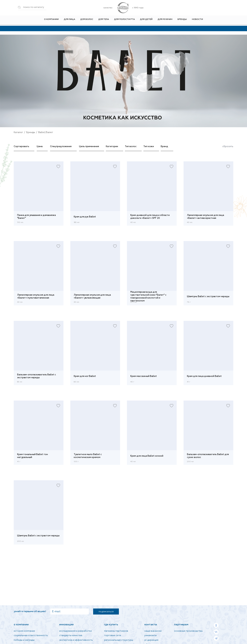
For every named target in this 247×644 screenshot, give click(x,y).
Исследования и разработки (75, 631)
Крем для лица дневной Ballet (204, 376)
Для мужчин (165, 20)
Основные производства (188, 631)
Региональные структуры (119, 640)
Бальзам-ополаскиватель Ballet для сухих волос (208, 456)
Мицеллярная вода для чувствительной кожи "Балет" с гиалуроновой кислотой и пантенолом (148, 297)
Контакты (151, 625)
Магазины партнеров (116, 631)
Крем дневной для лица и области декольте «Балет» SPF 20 (150, 217)
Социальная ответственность (31, 636)
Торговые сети (113, 636)
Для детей (146, 20)
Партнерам (181, 625)
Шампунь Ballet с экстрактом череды (208, 297)
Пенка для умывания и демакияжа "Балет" (36, 217)
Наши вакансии (153, 631)
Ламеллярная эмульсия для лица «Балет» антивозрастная (205, 217)
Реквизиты (151, 636)
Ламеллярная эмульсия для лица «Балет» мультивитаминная (36, 296)
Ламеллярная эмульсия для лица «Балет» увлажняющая (92, 296)
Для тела (104, 20)
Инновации (66, 625)
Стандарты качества (71, 636)
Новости (197, 20)
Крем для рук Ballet (85, 217)
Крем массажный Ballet (144, 376)
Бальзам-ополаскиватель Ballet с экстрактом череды (37, 376)
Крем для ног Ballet (85, 376)
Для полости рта (124, 20)
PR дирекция (151, 640)
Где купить (111, 625)
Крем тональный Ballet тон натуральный (33, 456)
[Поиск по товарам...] (32, 7)
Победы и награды (24, 640)
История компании (24, 631)
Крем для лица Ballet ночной (147, 456)
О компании (51, 20)
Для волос (87, 20)
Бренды (182, 20)
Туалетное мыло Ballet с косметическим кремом (88, 456)
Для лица (69, 20)
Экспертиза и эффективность (76, 640)
